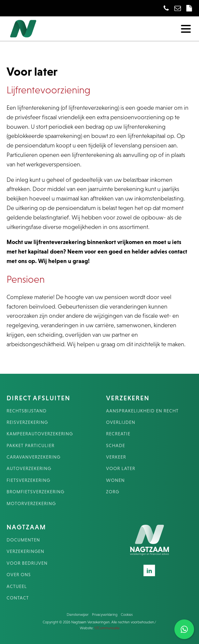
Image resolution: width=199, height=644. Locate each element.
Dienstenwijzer (78, 615)
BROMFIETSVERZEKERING (35, 492)
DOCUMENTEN (23, 540)
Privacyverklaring (105, 615)
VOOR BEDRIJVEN (27, 563)
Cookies (127, 615)
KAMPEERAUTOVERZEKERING (40, 434)
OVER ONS (19, 575)
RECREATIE (118, 434)
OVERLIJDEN (121, 422)
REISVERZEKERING (27, 422)
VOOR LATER (121, 469)
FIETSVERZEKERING (28, 480)
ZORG (113, 492)
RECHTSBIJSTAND (27, 411)
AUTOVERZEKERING (29, 469)
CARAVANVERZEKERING (33, 457)
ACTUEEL (17, 587)
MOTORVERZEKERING (31, 504)
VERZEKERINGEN (25, 551)
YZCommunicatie (107, 628)
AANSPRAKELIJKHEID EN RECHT (142, 411)
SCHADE (116, 446)
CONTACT (18, 598)
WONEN (115, 480)
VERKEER (116, 457)
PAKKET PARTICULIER (31, 446)
